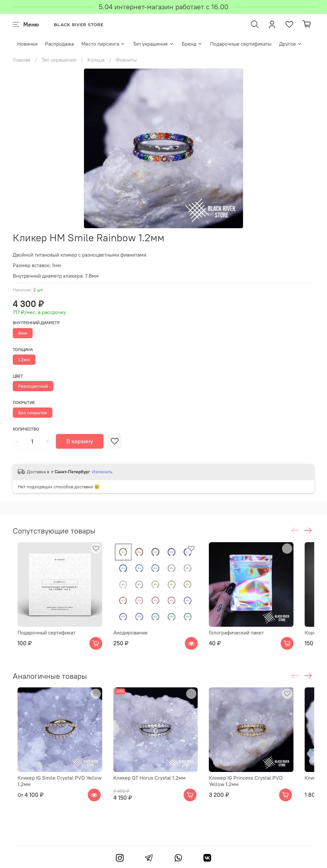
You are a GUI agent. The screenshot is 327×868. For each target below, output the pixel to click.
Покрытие (24, 403)
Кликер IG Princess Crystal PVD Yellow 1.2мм (266, 798)
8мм (23, 333)
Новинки (27, 44)
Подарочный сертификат (42, 641)
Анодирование (134, 641)
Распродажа (59, 44)
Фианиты (126, 60)
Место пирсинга (103, 44)
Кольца (96, 60)
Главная (22, 60)
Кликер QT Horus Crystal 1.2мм (153, 795)
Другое (291, 44)
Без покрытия (33, 413)
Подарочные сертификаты (241, 44)
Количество (26, 429)
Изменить (102, 472)
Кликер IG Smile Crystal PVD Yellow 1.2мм (55, 798)
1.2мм (24, 360)
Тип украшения (153, 44)
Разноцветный (33, 386)
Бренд (192, 44)
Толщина (23, 350)
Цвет (18, 376)
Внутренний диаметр (36, 323)
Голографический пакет (249, 641)
